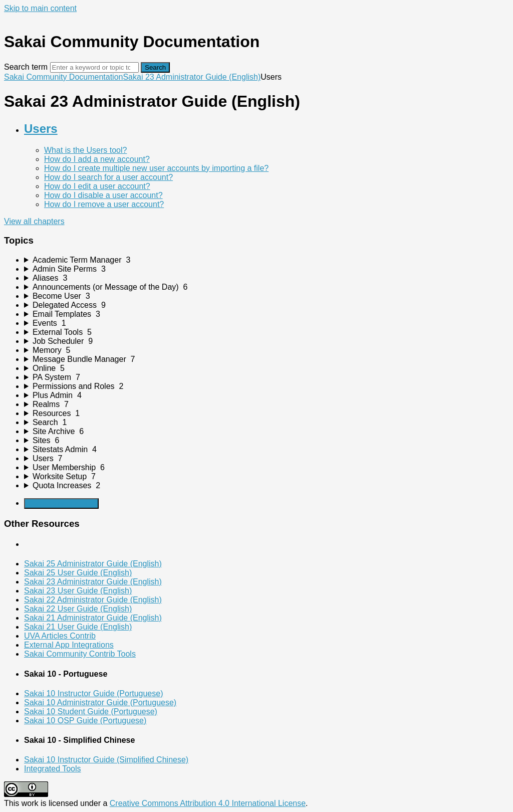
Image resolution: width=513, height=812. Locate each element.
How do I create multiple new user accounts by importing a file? (156, 168)
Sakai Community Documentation (63, 77)
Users (41, 129)
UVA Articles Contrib (60, 636)
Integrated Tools (53, 769)
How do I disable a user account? (103, 195)
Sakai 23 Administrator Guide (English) (192, 77)
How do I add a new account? (97, 159)
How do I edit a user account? (97, 186)
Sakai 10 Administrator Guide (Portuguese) (100, 702)
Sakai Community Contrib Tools (80, 654)
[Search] (94, 67)
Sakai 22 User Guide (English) (78, 609)
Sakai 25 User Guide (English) (78, 573)
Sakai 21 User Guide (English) (78, 627)
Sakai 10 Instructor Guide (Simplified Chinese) (106, 760)
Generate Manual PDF (61, 503)
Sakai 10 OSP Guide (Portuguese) (85, 721)
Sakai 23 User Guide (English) (78, 591)
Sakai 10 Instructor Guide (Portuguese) (93, 693)
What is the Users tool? (85, 150)
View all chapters (34, 221)
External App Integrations (69, 645)
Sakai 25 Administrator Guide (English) (93, 564)
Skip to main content (40, 8)
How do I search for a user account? (108, 177)
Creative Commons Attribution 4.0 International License (208, 803)
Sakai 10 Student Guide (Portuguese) (91, 712)
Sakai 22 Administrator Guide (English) (93, 600)
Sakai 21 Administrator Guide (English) (93, 618)
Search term (26, 67)
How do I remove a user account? (104, 204)
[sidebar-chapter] (267, 260)
